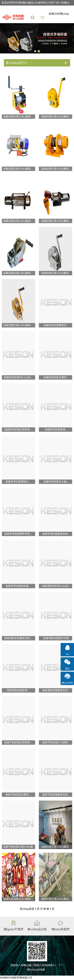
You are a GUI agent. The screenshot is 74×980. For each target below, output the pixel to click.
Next (69, 35)
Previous (5, 35)
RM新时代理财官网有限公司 (16, 978)
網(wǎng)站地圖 (36, 970)
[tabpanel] (37, 38)
